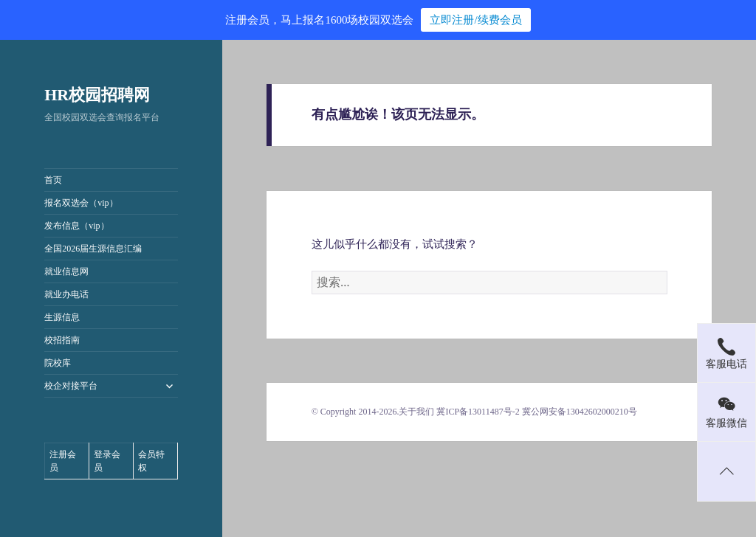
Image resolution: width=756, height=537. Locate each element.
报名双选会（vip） (81, 203)
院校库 (58, 363)
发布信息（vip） (76, 226)
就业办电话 (66, 294)
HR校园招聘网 (97, 95)
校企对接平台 (71, 386)
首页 (53, 180)
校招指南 (62, 340)
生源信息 (62, 317)
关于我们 (416, 412)
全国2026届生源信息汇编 (93, 249)
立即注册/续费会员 (475, 20)
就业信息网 (66, 271)
